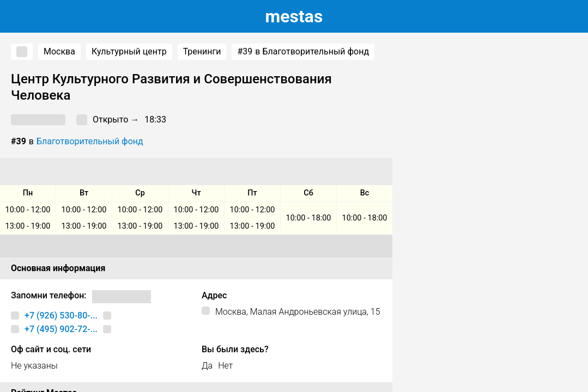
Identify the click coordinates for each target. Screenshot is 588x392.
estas (294, 16)
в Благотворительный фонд (303, 52)
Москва (59, 51)
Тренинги (202, 51)
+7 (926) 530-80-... (61, 316)
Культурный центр (129, 51)
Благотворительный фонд (90, 141)
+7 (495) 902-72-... (61, 329)
